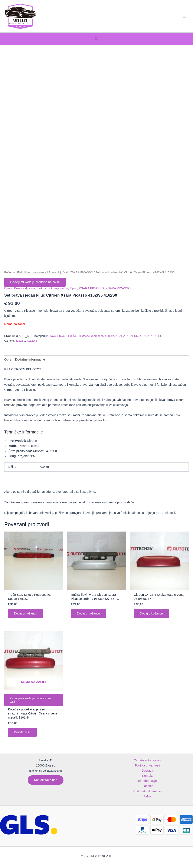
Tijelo (73, 288)
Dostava (147, 771)
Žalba (147, 796)
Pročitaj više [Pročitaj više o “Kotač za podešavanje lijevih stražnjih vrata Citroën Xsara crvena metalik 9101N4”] (22, 732)
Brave (8, 288)
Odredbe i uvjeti (147, 781)
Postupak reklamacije (148, 791)
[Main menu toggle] (184, 16)
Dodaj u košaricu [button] (26, 613)
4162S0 (20, 341)
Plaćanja (147, 786)
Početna (9, 272)
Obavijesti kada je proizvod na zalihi (35, 282)
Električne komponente (32, 272)
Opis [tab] (8, 359)
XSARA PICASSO (82, 272)
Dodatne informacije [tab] (30, 359)
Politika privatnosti (147, 765)
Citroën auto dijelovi (147, 760)
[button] (96, 39)
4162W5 (32, 341)
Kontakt (147, 776)
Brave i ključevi (58, 272)
